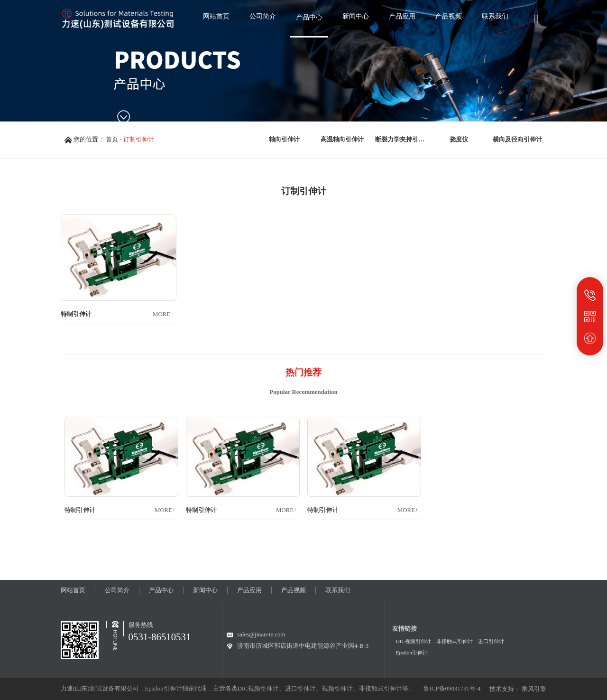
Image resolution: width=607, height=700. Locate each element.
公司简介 (117, 590)
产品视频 (294, 590)
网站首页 (73, 590)
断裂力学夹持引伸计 (402, 140)
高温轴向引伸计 (342, 140)
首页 (112, 140)
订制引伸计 (139, 140)
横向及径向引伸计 (517, 140)
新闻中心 (205, 590)
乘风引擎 (534, 689)
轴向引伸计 (284, 140)
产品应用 (249, 590)
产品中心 (161, 590)
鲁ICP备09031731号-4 (452, 689)
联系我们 (338, 590)
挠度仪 (459, 140)
